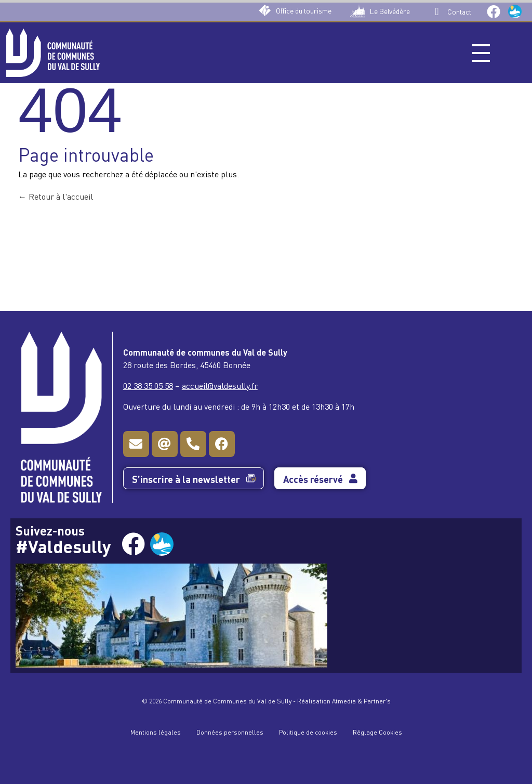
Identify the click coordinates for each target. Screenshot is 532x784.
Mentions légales (156, 732)
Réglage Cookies (377, 732)
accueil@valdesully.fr (220, 385)
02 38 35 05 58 (148, 385)
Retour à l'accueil (56, 196)
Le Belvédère (390, 11)
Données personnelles (230, 732)
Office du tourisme (304, 10)
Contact (459, 11)
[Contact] (437, 11)
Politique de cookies (308, 732)
